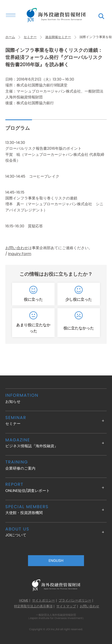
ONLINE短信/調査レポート (56, 487)
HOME (24, 601)
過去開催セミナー (58, 37)
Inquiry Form (20, 254)
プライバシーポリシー (75, 601)
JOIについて (56, 532)
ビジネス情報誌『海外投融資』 (56, 443)
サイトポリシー (43, 601)
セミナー (30, 37)
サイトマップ (66, 607)
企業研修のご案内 (56, 465)
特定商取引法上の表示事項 (33, 607)
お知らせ (56, 398)
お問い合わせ (17, 248)
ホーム (10, 37)
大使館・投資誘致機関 (56, 510)
